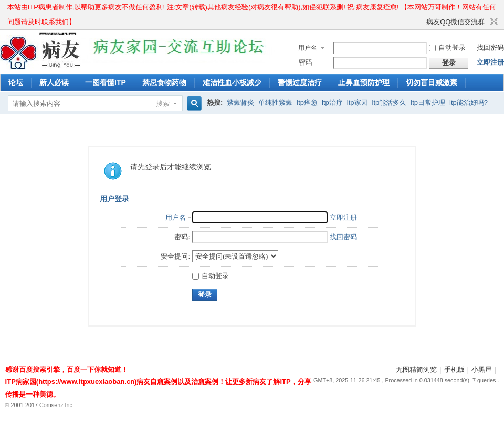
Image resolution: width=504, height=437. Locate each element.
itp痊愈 (307, 103)
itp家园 (358, 103)
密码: (182, 237)
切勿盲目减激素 (432, 82)
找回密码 (490, 47)
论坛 (16, 82)
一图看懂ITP (106, 82)
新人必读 (54, 82)
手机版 (454, 370)
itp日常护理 (428, 103)
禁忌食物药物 (164, 82)
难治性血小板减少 (232, 82)
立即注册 (490, 62)
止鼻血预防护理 (364, 82)
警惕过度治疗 (300, 82)
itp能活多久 (390, 103)
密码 (306, 62)
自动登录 (447, 47)
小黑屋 (482, 370)
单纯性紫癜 (275, 103)
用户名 (308, 48)
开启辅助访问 (422, 22)
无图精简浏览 (416, 370)
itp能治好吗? (469, 103)
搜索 (163, 104)
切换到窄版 (493, 22)
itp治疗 (332, 103)
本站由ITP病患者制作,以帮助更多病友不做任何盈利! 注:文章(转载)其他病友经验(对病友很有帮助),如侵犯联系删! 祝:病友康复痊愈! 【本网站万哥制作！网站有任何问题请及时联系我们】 (252, 9)
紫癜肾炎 (240, 103)
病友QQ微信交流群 (455, 22)
